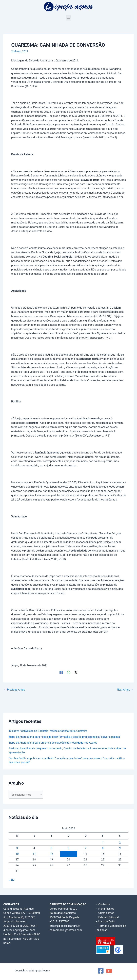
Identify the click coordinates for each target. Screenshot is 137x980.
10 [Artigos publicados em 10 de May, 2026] (17, 854)
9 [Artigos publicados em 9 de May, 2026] (120, 848)
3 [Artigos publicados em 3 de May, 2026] (17, 848)
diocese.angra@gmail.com (19, 930)
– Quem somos (105, 913)
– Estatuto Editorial (107, 917)
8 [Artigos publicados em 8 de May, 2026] (103, 848)
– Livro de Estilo (105, 922)
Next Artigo (125, 690)
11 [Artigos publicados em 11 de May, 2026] (34, 854)
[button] (68, 18)
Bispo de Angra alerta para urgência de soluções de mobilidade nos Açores (53, 743)
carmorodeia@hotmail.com (66, 930)
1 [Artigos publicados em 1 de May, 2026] (103, 843)
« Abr (12, 880)
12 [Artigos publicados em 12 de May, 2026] (51, 854)
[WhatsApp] (69, 673)
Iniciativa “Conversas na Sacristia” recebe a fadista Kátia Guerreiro (48, 731)
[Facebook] (61, 673)
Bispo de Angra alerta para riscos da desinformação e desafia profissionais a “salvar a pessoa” (65, 737)
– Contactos (103, 904)
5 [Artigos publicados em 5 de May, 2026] (51, 848)
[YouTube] (109, 971)
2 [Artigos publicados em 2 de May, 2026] (120, 843)
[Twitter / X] (76, 673)
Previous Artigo (14, 690)
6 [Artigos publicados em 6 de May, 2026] (68, 848)
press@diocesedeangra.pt (65, 926)
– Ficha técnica (105, 909)
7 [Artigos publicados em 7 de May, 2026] (86, 848)
